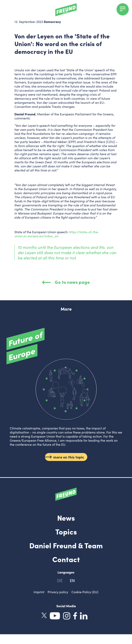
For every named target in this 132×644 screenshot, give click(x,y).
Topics (66, 531)
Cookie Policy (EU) (85, 592)
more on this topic (69, 457)
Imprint (39, 592)
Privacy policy (58, 592)
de (60, 580)
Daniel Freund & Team (66, 545)
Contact (66, 559)
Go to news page (66, 282)
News (66, 517)
